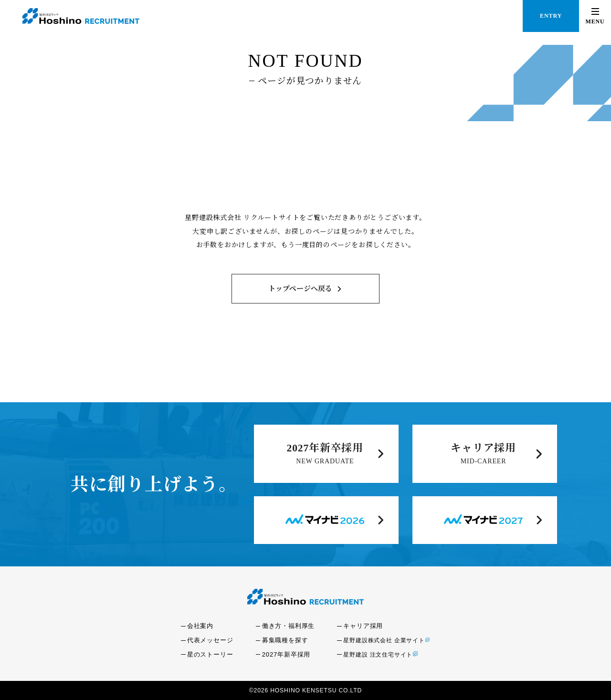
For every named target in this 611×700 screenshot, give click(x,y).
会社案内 (200, 626)
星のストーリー (210, 654)
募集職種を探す (285, 640)
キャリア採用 (483, 448)
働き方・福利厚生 (288, 626)
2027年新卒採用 (325, 448)
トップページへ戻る (300, 289)
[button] (595, 16)
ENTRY (551, 16)
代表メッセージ (210, 640)
